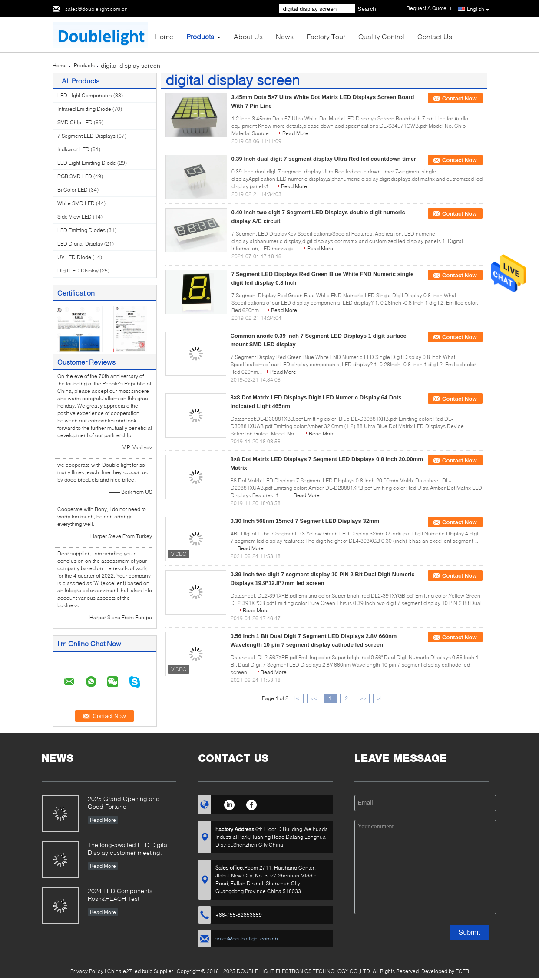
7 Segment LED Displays (86, 136)
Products (200, 36)
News (285, 36)
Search (367, 9)
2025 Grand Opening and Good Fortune (124, 802)
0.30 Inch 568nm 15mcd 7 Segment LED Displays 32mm (305, 521)
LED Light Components (85, 95)
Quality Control (381, 36)
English (478, 9)
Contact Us (435, 36)
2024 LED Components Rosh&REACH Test (120, 895)
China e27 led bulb (130, 971)
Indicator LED (73, 149)
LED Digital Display (80, 244)
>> (363, 698)
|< (297, 698)
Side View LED (74, 217)
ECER (462, 971)
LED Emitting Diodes (81, 230)
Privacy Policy (87, 971)
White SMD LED (76, 203)
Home (164, 36)
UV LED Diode (74, 257)
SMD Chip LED (75, 122)
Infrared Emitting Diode (84, 109)
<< (314, 698)
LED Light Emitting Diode (87, 163)
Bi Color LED (73, 190)
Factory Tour (326, 36)
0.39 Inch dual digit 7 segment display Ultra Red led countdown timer (324, 159)
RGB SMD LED (75, 176)
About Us (248, 36)
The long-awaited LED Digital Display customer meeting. (128, 849)
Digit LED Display (78, 271)
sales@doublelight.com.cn (96, 9)
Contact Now (459, 98)
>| (379, 698)
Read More (295, 133)
